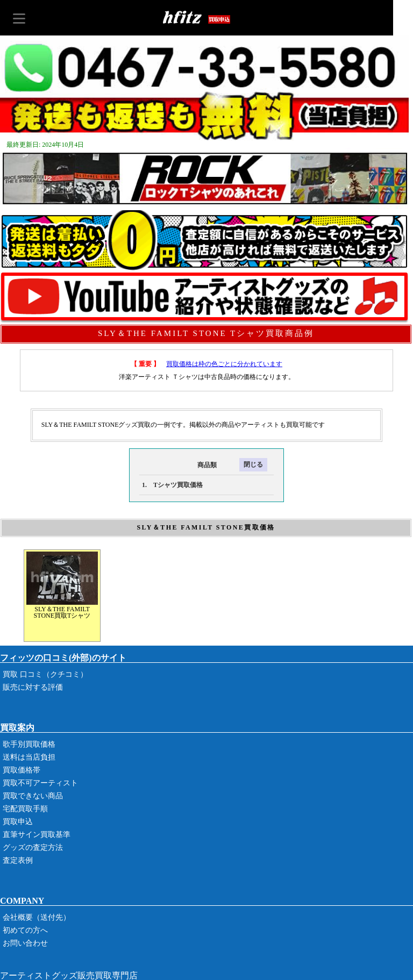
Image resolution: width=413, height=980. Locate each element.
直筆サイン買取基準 (37, 835)
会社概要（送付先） (37, 917)
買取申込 (18, 822)
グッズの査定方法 (33, 847)
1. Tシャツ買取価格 (172, 485)
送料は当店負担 (29, 757)
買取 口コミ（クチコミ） (45, 674)
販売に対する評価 (33, 687)
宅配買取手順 (25, 809)
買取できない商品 (33, 796)
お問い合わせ (25, 943)
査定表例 (18, 860)
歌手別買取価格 (29, 744)
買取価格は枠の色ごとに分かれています (224, 364)
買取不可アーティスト (40, 783)
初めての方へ (25, 930)
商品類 (178, 465)
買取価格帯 (22, 770)
